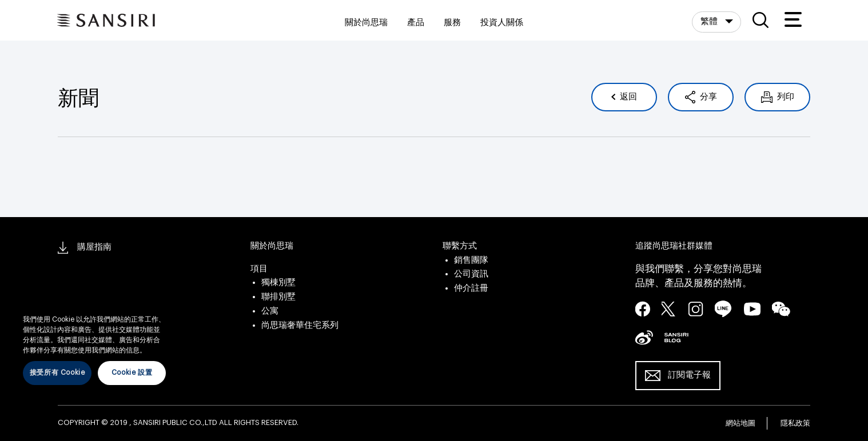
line (723, 309)
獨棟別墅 (278, 282)
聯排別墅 (278, 297)
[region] (94, 341)
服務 (452, 23)
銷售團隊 (471, 260)
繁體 (710, 21)
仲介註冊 (471, 288)
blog (676, 337)
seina (644, 337)
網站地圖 (740, 423)
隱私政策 (795, 423)
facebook (643, 308)
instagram (696, 308)
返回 (628, 97)
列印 (785, 97)
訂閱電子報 (689, 375)
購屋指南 (85, 247)
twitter (669, 308)
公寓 (270, 311)
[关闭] (166, 303)
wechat (781, 309)
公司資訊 (471, 274)
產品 (416, 23)
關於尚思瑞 (366, 23)
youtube (752, 308)
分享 (708, 97)
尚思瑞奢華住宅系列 (300, 325)
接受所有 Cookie (57, 372)
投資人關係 (502, 23)
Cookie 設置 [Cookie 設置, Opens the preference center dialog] (132, 372)
